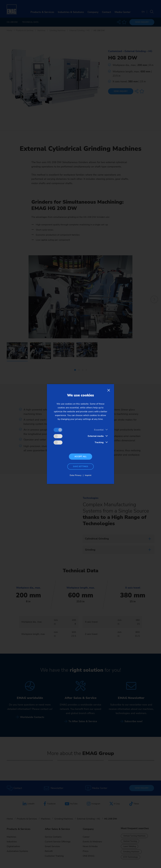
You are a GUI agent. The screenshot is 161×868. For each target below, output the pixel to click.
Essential (99, 430)
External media (96, 436)
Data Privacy (76, 475)
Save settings (81, 466)
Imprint (88, 475)
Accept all (81, 457)
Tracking (99, 442)
